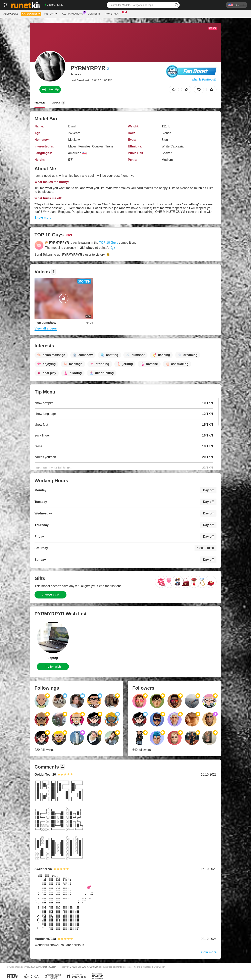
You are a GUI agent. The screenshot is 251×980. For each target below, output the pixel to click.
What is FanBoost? (204, 80)
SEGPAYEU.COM (90, 967)
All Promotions (73, 13)
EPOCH (73, 967)
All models (11, 14)
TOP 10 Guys (109, 243)
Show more (43, 218)
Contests (94, 14)
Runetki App (114, 13)
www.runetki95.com (46, 967)
